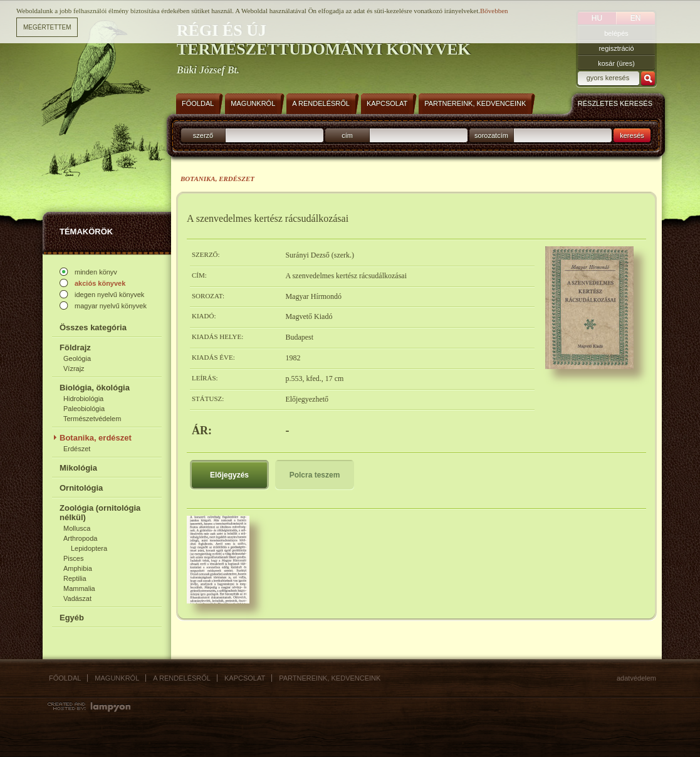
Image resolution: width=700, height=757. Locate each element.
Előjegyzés (229, 475)
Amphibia (78, 568)
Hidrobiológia (83, 399)
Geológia (77, 358)
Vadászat (77, 598)
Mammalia (79, 588)
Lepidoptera (89, 548)
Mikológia (78, 468)
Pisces (73, 558)
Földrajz (75, 347)
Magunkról (117, 678)
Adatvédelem (636, 678)
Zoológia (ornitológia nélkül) (100, 513)
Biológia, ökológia (95, 388)
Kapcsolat (245, 678)
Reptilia (75, 578)
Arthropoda (80, 538)
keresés (632, 135)
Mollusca (77, 528)
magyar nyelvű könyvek (111, 306)
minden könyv (96, 272)
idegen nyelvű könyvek (109, 295)
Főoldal (65, 678)
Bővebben (494, 10)
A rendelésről (182, 678)
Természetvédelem (92, 419)
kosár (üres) (616, 63)
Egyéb (72, 618)
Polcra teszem (315, 475)
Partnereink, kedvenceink (330, 678)
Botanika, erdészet (96, 438)
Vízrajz (74, 368)
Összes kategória (93, 327)
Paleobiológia (84, 409)
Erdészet (77, 449)
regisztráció (616, 48)
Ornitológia (81, 488)
